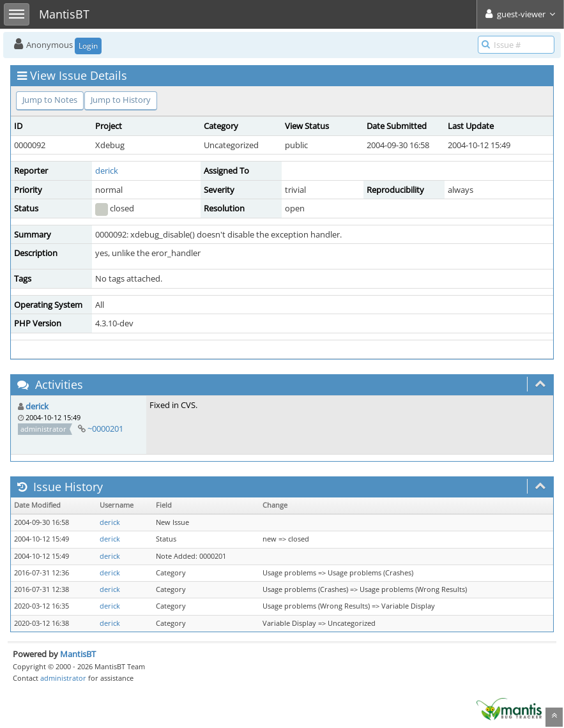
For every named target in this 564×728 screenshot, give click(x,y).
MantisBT (78, 654)
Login (88, 46)
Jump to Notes (50, 100)
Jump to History (121, 100)
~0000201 (105, 428)
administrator (63, 678)
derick (107, 171)
